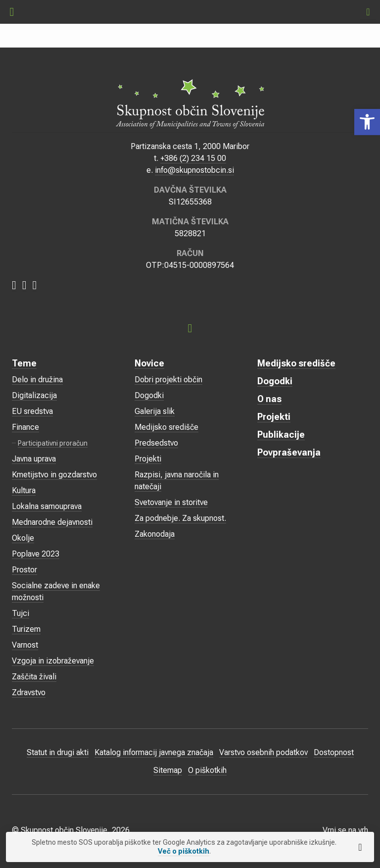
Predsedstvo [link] (156, 443)
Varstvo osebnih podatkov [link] (263, 752)
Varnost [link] (25, 645)
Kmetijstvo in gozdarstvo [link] (54, 475)
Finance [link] (25, 427)
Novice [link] (149, 363)
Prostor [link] (24, 570)
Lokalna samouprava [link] (47, 506)
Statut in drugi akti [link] (58, 752)
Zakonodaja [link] (155, 534)
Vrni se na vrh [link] (345, 830)
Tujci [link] (21, 613)
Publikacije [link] (281, 434)
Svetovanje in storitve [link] (171, 502)
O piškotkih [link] (207, 770)
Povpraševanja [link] (289, 452)
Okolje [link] (23, 538)
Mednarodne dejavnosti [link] (52, 522)
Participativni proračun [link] (53, 443)
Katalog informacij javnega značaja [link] (154, 752)
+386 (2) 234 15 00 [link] (193, 158)
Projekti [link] (148, 459)
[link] (367, 122)
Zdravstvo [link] (29, 692)
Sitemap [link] (168, 770)
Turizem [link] (26, 629)
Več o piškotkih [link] (184, 851)
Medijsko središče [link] (166, 427)
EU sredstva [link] (32, 411)
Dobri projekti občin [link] (168, 380)
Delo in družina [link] (37, 380)
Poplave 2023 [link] (36, 554)
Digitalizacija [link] (34, 395)
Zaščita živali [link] (34, 677)
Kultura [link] (24, 490)
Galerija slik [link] (155, 411)
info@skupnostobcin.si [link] (194, 170)
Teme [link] (24, 363)
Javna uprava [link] (34, 459)
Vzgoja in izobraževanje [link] (53, 661)
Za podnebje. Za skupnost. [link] (180, 518)
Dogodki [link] (149, 395)
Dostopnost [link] (334, 752)
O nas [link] (269, 399)
